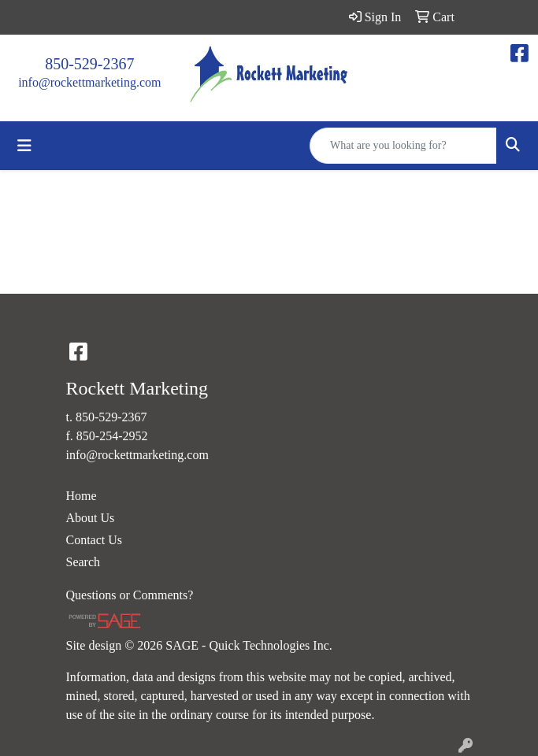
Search (83, 562)
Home (82, 496)
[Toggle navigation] (24, 146)
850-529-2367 (89, 64)
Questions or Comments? (130, 595)
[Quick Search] (403, 146)
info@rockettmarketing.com (89, 82)
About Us (91, 518)
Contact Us (95, 540)
